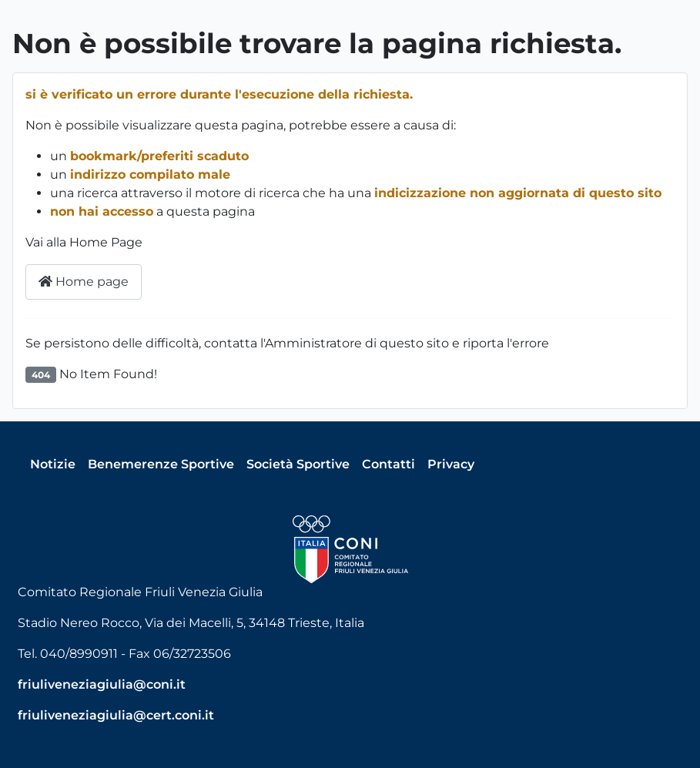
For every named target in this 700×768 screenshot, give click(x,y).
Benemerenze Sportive (161, 464)
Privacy (451, 464)
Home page (84, 282)
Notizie (53, 464)
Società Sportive (298, 464)
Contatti (389, 464)
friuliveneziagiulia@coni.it (102, 684)
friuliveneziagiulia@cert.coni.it (116, 715)
